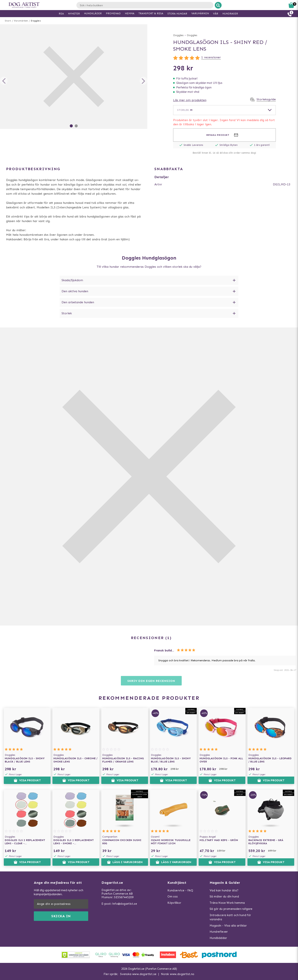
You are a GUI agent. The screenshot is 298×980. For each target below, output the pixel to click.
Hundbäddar (218, 938)
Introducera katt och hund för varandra (230, 917)
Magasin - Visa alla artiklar (228, 926)
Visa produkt (27, 780)
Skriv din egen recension (151, 681)
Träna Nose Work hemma (227, 903)
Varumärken (21, 21)
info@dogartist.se (125, 904)
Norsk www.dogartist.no (178, 974)
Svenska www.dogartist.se (138, 974)
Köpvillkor (174, 903)
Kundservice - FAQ (180, 890)
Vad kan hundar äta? (224, 890)
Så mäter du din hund (224, 897)
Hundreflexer (219, 932)
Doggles (36, 21)
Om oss (173, 897)
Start (8, 21)
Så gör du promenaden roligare (231, 909)
